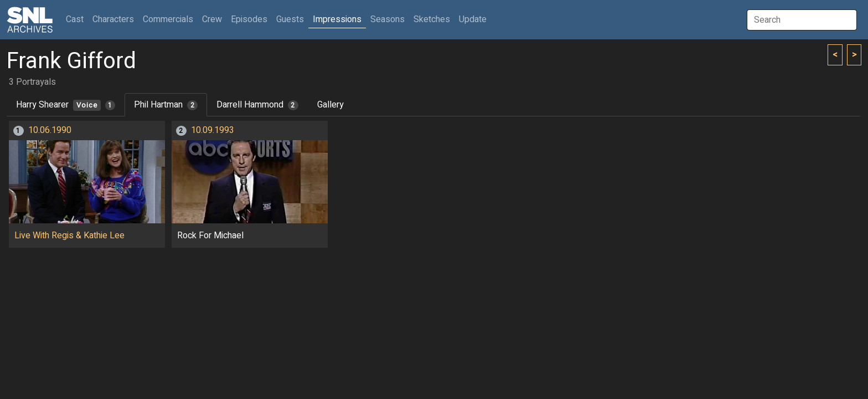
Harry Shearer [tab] (66, 105)
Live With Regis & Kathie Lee (69, 236)
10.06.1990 (50, 130)
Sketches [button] (432, 19)
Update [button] (473, 19)
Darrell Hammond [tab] (257, 105)
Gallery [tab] (330, 105)
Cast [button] (77, 19)
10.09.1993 (213, 130)
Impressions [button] (337, 19)
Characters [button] (113, 19)
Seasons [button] (387, 19)
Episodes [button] (249, 19)
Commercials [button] (168, 19)
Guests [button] (290, 19)
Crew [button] (212, 19)
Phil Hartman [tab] (166, 105)
